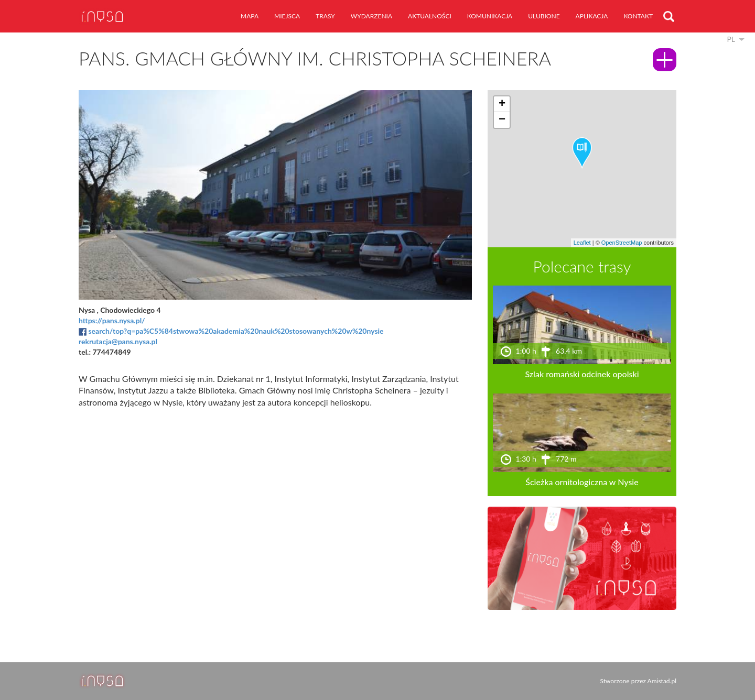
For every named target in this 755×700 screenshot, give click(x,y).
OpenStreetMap (622, 243)
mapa (250, 16)
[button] (582, 153)
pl (731, 39)
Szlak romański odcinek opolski (582, 374)
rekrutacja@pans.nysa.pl (118, 341)
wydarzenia (371, 16)
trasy (325, 16)
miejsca (287, 16)
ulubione (544, 16)
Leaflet (582, 243)
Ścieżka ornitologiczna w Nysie (582, 482)
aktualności (430, 16)
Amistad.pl (662, 681)
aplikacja (592, 16)
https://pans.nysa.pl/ (112, 320)
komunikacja (490, 16)
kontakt (638, 16)
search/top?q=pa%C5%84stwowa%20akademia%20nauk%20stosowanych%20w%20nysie (236, 331)
